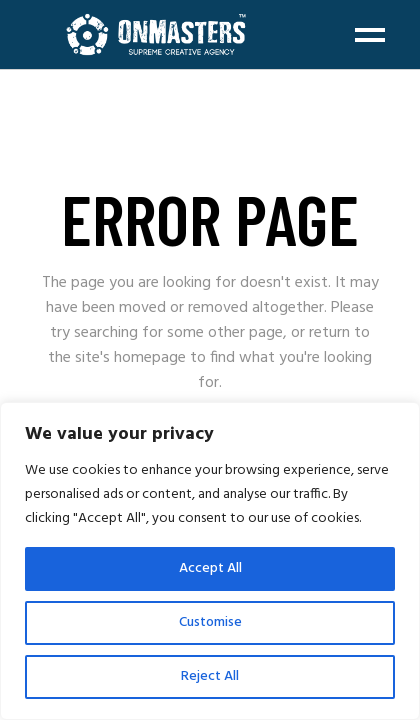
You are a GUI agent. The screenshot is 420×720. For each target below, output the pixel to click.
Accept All (210, 568)
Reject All (210, 676)
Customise (210, 622)
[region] (210, 561)
